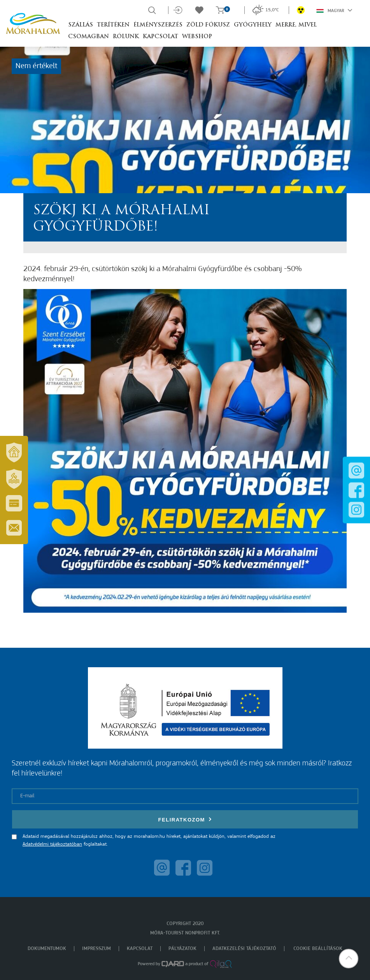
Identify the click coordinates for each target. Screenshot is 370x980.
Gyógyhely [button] (253, 25)
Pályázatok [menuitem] (182, 949)
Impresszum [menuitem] (96, 949)
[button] (349, 959)
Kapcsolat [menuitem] (140, 949)
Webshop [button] (197, 37)
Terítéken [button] (113, 25)
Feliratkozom (185, 819)
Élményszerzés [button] (158, 25)
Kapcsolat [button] (160, 37)
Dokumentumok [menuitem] (47, 949)
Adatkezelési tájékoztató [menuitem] (244, 949)
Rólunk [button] (126, 37)
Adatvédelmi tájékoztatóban (52, 844)
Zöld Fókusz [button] (208, 25)
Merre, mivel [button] (296, 25)
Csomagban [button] (89, 37)
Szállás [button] (81, 25)
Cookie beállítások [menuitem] (318, 949)
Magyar (334, 10)
